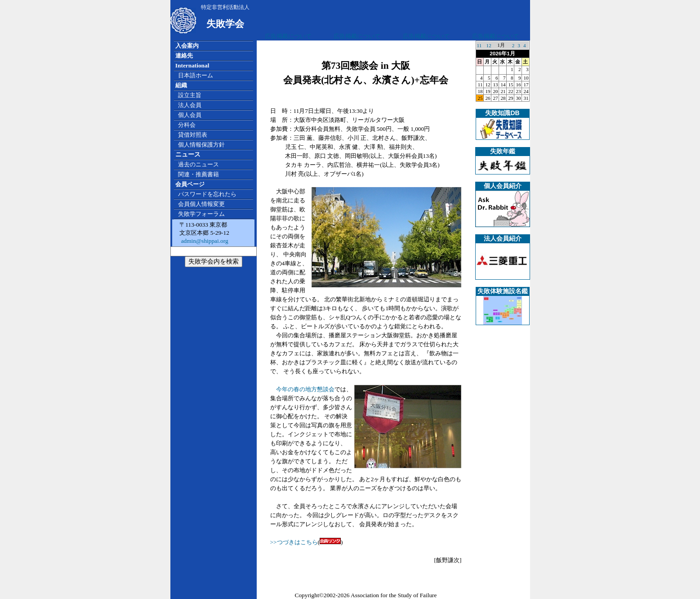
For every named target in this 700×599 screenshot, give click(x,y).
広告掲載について (288, 36)
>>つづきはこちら (294, 542)
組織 (181, 85)
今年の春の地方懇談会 (305, 389)
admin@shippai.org (204, 241)
